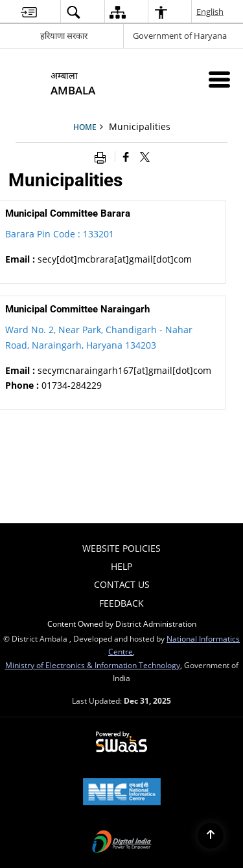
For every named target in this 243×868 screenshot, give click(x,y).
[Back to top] (211, 836)
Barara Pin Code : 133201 (60, 234)
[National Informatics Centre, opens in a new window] (122, 793)
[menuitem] (29, 12)
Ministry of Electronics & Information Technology (93, 665)
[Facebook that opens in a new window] (126, 157)
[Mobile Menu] (219, 79)
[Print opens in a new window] (103, 157)
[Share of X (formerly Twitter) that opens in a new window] (145, 157)
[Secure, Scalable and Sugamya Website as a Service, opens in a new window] (121, 743)
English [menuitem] (211, 12)
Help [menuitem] (121, 566)
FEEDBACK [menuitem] (121, 603)
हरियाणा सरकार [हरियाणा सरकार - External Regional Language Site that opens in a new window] (64, 36)
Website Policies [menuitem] (121, 548)
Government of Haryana (180, 36)
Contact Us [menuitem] (122, 584)
